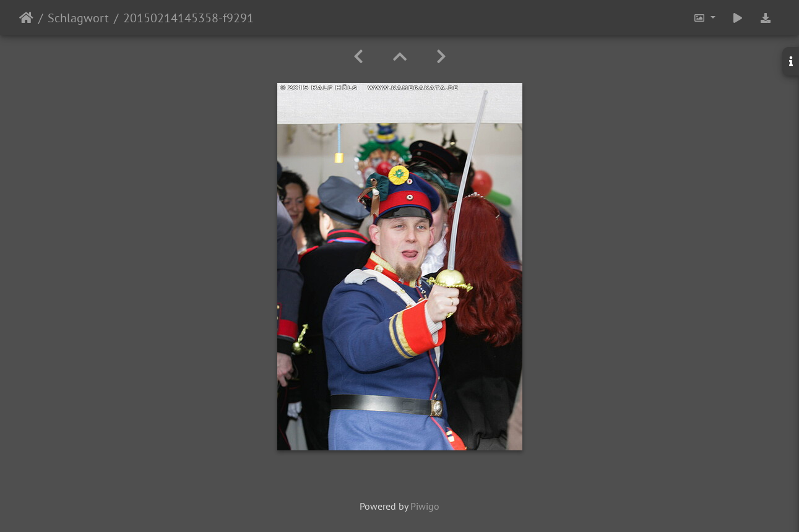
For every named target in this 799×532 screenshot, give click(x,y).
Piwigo (425, 506)
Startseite (26, 18)
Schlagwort (78, 18)
